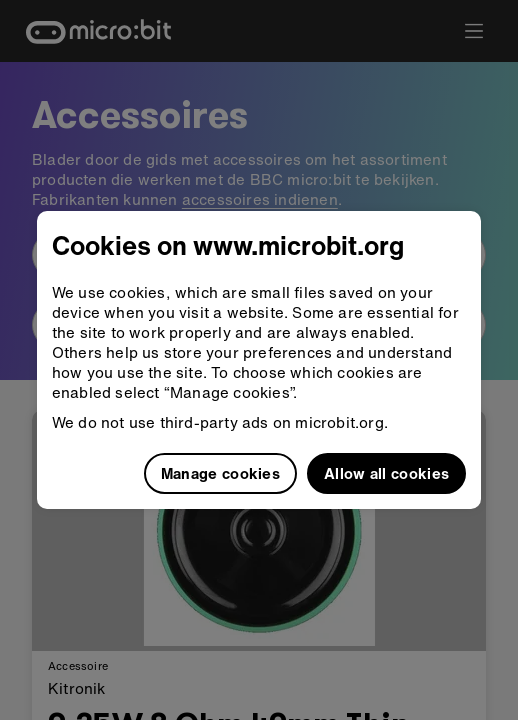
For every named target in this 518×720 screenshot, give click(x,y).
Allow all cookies (386, 473)
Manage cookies (220, 473)
